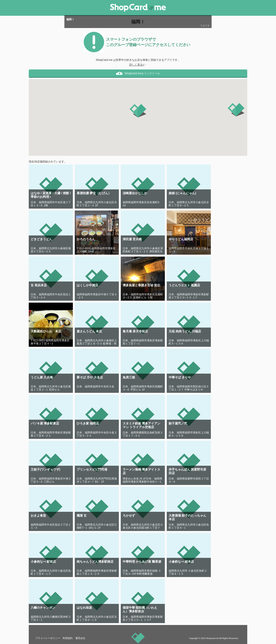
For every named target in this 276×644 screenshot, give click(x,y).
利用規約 (68, 638)
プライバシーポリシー (48, 638)
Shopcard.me (212, 638)
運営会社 (80, 638)
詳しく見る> (138, 65)
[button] (138, 111)
